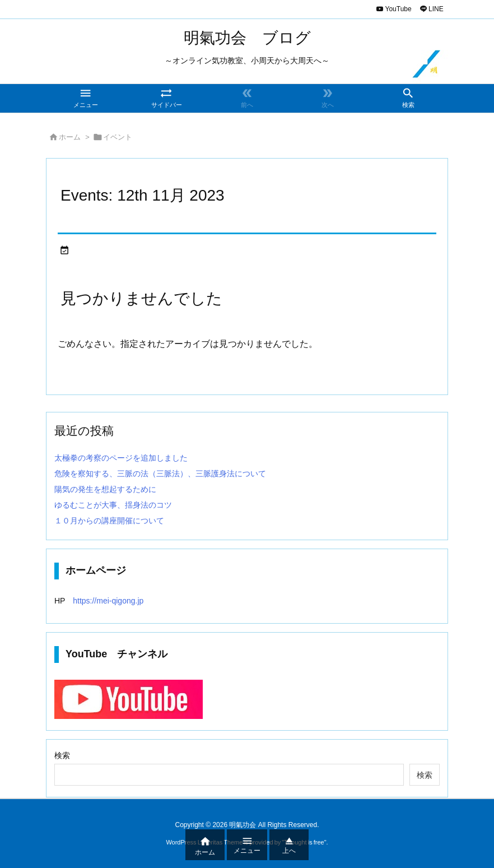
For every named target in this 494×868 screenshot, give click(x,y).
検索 (62, 755)
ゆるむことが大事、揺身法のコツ (113, 505)
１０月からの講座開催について (109, 521)
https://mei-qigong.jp (104, 601)
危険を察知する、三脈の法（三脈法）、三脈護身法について (160, 474)
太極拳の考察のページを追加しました (121, 458)
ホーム (70, 137)
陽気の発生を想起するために (105, 489)
